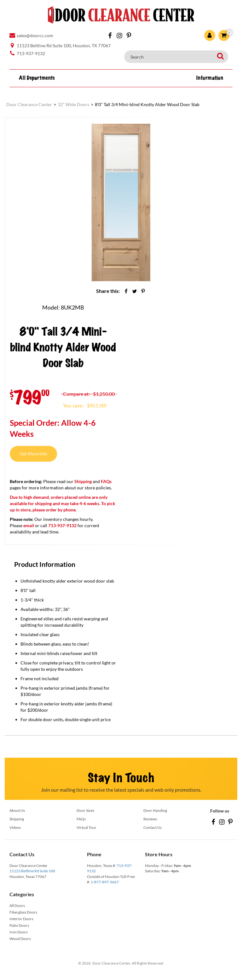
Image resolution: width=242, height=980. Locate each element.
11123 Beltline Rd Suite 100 (32, 871)
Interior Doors (21, 919)
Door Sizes (85, 810)
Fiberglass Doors (23, 912)
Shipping (83, 481)
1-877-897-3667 (105, 882)
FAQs (106, 481)
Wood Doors (20, 939)
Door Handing (155, 810)
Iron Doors (19, 932)
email (29, 525)
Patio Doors (19, 925)
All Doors (17, 906)
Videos (15, 827)
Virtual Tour (86, 827)
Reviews (150, 819)
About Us (17, 810)
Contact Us (153, 827)
